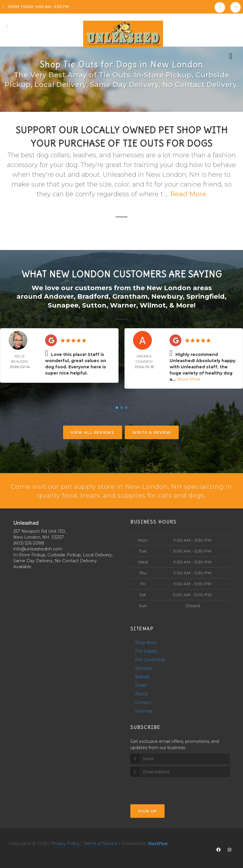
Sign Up (147, 811)
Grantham (130, 296)
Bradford (93, 296)
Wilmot (153, 305)
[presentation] (162, 788)
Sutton (94, 305)
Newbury (167, 296)
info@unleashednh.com (38, 549)
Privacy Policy (65, 843)
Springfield (206, 296)
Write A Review (152, 432)
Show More (189, 379)
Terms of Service (101, 843)
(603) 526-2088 (29, 543)
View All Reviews (93, 432)
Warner (123, 305)
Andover (59, 296)
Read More (188, 194)
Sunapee (63, 305)
